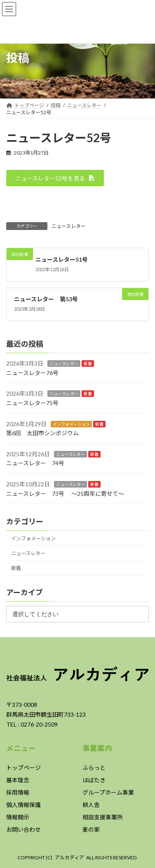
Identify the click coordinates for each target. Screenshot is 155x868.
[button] (55, 178)
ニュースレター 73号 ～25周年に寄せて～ (65, 494)
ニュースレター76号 (32, 373)
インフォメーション (71, 424)
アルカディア (69, 857)
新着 (88, 364)
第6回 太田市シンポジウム (42, 433)
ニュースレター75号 (32, 403)
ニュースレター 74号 (35, 463)
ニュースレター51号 (62, 259)
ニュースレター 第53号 (46, 299)
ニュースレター (69, 226)
